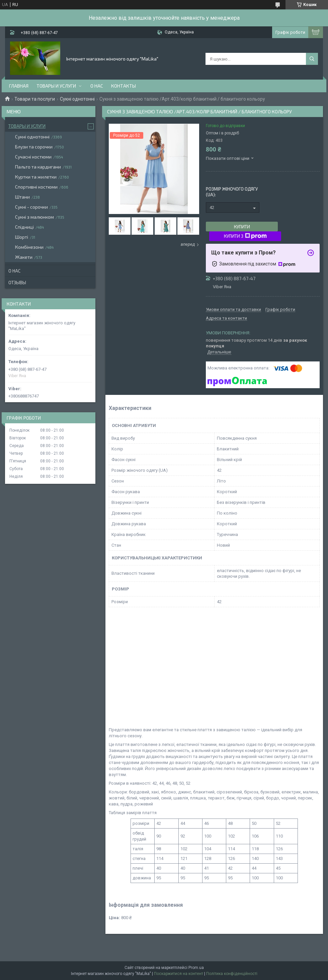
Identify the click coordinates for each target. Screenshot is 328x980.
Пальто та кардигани (38, 167)
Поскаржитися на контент (179, 974)
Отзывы (17, 283)
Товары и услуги (56, 86)
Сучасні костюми (33, 157)
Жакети (24, 257)
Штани (22, 197)
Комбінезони (29, 247)
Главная (19, 86)
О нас (97, 86)
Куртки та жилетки (36, 177)
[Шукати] (312, 59)
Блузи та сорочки (34, 147)
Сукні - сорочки (31, 207)
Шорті (22, 237)
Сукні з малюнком (34, 217)
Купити (242, 227)
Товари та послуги (35, 99)
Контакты (124, 86)
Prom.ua (196, 968)
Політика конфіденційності (232, 974)
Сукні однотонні (77, 99)
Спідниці (24, 227)
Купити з (245, 236)
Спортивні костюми (36, 187)
